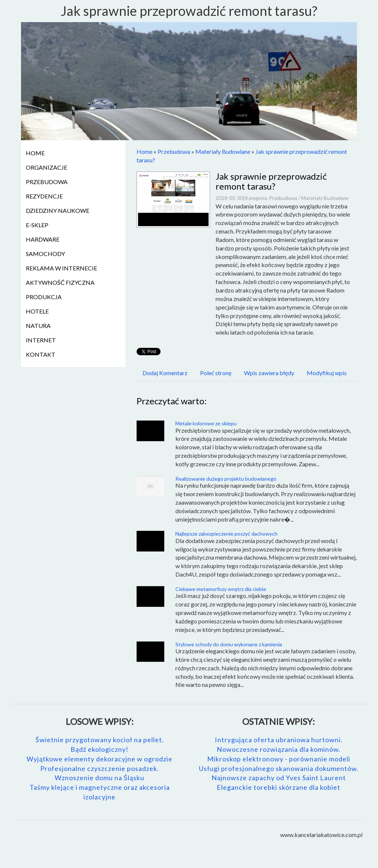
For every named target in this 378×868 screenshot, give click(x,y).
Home (145, 151)
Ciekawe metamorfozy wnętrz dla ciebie (221, 589)
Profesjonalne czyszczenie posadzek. (100, 768)
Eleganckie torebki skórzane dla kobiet (279, 787)
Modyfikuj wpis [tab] (327, 373)
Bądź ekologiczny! (99, 749)
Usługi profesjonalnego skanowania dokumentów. (279, 768)
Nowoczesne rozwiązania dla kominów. (279, 749)
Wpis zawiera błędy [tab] (269, 373)
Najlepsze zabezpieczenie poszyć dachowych (226, 534)
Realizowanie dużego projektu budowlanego (226, 479)
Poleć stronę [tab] (216, 373)
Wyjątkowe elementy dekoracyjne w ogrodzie (99, 759)
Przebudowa (174, 151)
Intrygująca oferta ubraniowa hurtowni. (279, 740)
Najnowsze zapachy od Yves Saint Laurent (279, 778)
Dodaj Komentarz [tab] (165, 373)
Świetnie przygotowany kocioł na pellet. (100, 740)
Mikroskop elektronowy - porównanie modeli (279, 759)
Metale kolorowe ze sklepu (206, 423)
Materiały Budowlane (223, 151)
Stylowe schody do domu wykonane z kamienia (229, 644)
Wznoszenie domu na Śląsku (99, 778)
